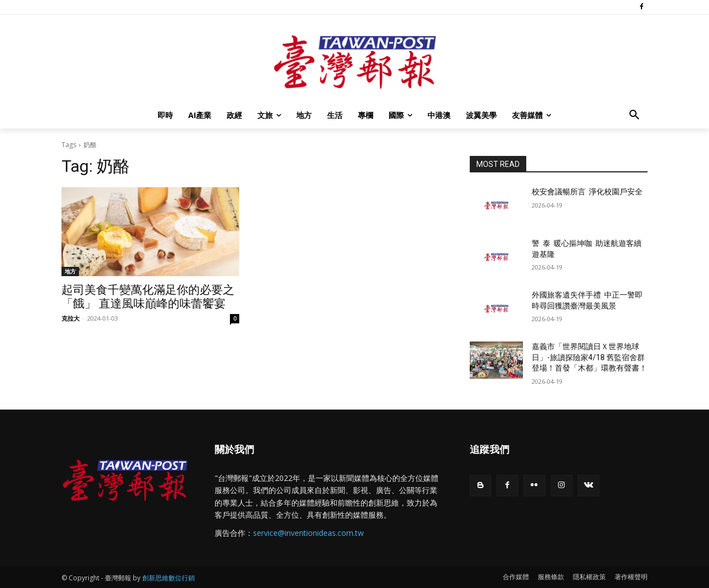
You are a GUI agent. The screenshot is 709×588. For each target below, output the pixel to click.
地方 (70, 271)
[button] (634, 115)
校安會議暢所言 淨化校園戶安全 (587, 192)
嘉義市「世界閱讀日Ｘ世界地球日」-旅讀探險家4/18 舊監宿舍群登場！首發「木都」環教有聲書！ (589, 357)
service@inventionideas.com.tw (308, 533)
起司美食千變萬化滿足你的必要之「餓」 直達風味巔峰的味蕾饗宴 (148, 297)
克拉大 (71, 318)
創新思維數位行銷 (168, 578)
